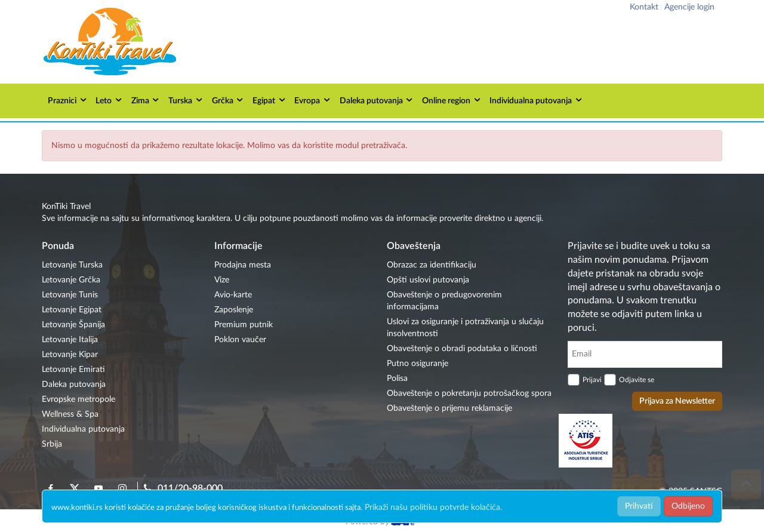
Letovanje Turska (72, 265)
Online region (452, 100)
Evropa (313, 100)
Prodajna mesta (243, 265)
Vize (222, 280)
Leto (109, 100)
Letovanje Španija (73, 325)
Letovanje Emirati (73, 370)
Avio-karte (233, 295)
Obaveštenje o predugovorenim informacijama (444, 301)
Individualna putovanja (536, 100)
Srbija (52, 444)
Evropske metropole (78, 399)
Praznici (68, 100)
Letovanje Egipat (72, 310)
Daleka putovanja (377, 100)
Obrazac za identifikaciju (432, 265)
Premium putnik (244, 325)
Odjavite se (637, 380)
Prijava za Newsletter (677, 401)
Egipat (269, 100)
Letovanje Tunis (70, 295)
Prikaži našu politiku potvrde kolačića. (433, 508)
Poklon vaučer (240, 340)
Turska (186, 100)
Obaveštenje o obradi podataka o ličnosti (462, 349)
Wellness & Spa (70, 414)
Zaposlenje (234, 310)
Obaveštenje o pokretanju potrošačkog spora (469, 393)
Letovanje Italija (70, 340)
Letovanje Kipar (70, 355)
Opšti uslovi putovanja (428, 280)
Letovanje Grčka (71, 280)
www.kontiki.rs (77, 508)
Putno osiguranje (418, 364)
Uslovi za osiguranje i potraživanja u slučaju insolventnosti (465, 328)
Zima (146, 100)
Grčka (228, 100)
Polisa (397, 379)
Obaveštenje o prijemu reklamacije (449, 408)
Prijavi (592, 380)
